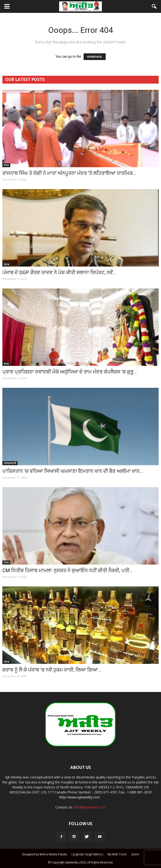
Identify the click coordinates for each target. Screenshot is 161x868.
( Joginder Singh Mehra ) (87, 854)
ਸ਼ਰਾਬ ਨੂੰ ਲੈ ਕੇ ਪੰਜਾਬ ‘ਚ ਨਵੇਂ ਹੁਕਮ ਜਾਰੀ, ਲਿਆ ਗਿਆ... (52, 670)
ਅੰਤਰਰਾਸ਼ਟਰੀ (10, 463)
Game (135, 854)
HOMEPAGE (95, 57)
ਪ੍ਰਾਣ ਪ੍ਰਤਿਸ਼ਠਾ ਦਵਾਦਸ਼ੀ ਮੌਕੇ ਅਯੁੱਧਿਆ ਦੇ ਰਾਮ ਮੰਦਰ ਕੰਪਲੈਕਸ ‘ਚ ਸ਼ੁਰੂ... (70, 372)
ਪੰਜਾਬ (6, 264)
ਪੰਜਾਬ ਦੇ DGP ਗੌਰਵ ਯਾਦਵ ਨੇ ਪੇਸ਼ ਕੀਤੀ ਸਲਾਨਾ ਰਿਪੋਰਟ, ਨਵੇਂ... (59, 273)
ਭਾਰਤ (6, 165)
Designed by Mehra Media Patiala (45, 854)
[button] (154, 6)
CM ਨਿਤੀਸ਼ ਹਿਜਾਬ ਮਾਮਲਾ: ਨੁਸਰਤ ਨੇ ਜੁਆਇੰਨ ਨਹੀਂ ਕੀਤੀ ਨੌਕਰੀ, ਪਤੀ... (68, 570)
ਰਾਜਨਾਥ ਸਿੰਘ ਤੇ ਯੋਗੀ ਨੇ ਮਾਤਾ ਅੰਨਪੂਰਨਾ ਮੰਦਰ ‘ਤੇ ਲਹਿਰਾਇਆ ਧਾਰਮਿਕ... (69, 173)
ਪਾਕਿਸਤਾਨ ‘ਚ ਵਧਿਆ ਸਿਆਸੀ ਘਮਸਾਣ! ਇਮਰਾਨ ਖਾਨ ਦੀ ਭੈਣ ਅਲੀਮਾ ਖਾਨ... (73, 471)
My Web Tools (117, 854)
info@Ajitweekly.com (90, 807)
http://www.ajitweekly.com (80, 797)
